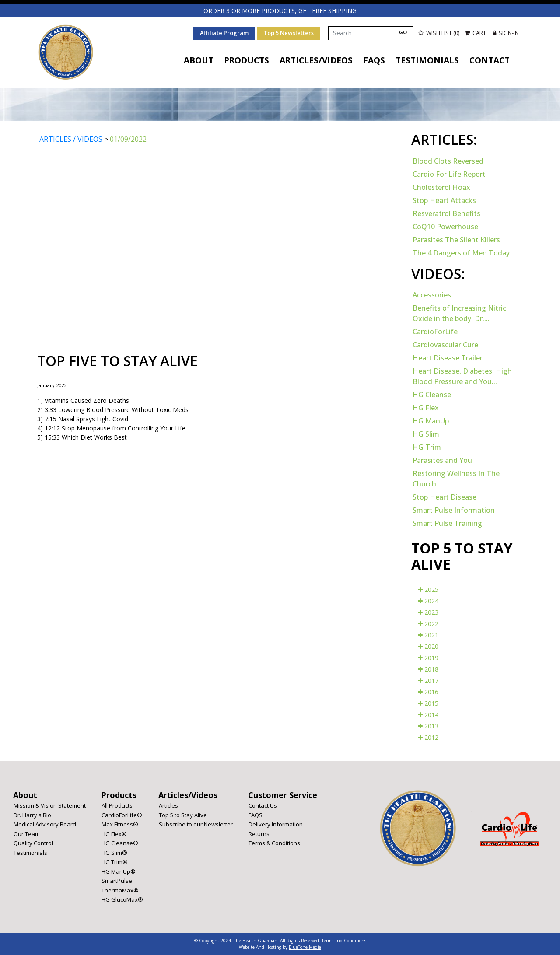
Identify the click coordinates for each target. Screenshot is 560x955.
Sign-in (506, 33)
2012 (428, 737)
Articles (168, 805)
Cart (476, 33)
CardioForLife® (122, 815)
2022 (428, 624)
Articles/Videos (316, 60)
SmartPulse (117, 881)
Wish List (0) (439, 33)
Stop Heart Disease (444, 497)
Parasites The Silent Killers (456, 240)
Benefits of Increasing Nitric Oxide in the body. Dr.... (459, 313)
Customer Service (283, 795)
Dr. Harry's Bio (32, 815)
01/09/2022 (128, 139)
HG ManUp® (119, 871)
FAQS (374, 60)
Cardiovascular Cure (445, 345)
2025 (428, 589)
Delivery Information (276, 824)
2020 (428, 646)
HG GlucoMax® (122, 899)
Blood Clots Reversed (448, 161)
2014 (428, 715)
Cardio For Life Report (449, 174)
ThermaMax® (120, 890)
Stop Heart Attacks (444, 200)
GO (403, 32)
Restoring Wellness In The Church (456, 479)
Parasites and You (442, 460)
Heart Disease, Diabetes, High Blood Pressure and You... (462, 376)
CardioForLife (435, 332)
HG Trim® (115, 862)
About (199, 60)
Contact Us (263, 805)
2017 (428, 680)
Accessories (432, 295)
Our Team (27, 834)
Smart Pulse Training (447, 523)
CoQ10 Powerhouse (445, 227)
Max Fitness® (120, 824)
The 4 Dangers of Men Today (461, 253)
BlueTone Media (305, 947)
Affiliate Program (224, 33)
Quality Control (33, 843)
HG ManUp (431, 421)
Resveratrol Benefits (446, 213)
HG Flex (426, 408)
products (278, 11)
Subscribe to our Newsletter (196, 824)
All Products (117, 805)
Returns (259, 834)
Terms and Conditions (344, 941)
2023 (428, 612)
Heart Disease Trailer (448, 358)
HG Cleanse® (120, 843)
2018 (428, 669)
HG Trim (427, 447)
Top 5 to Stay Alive (183, 815)
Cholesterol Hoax (441, 187)
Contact (490, 60)
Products (247, 60)
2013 (428, 726)
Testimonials (427, 60)
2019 (428, 658)
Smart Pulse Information (454, 510)
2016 (428, 692)
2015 (428, 703)
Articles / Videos (71, 139)
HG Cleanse (432, 395)
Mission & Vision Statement (50, 805)
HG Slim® (114, 853)
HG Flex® (114, 834)
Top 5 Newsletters (289, 33)
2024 (428, 601)
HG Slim (426, 434)
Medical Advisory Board (45, 824)
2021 (428, 635)
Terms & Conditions (274, 843)
